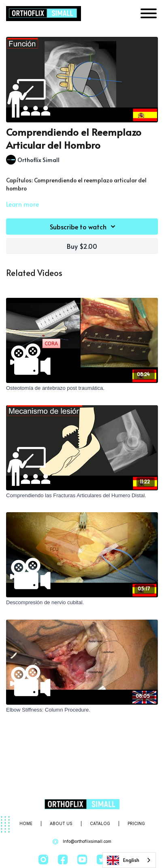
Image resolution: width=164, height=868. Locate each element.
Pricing (136, 823)
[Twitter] (102, 859)
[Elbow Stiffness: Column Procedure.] (82, 710)
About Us (61, 823)
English (123, 860)
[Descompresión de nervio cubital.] (82, 603)
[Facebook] (63, 859)
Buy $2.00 (82, 246)
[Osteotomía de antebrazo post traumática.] (82, 388)
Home (26, 823)
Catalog (100, 823)
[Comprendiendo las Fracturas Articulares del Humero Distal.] (82, 496)
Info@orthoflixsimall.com (82, 842)
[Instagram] (43, 859)
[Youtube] (82, 859)
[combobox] (129, 860)
